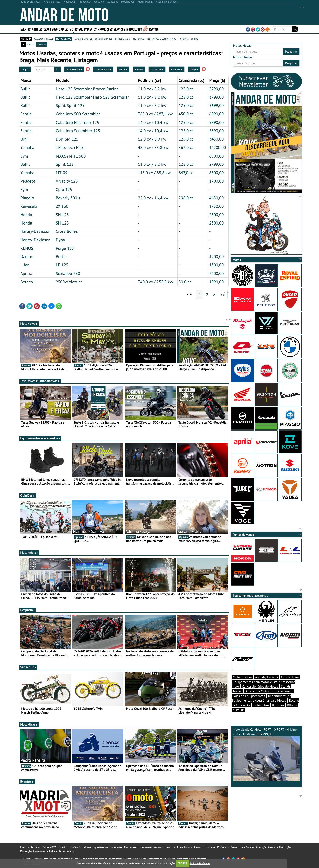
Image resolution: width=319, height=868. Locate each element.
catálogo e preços (44, 39)
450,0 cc (186, 114)
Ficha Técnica (185, 847)
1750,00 (216, 206)
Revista (154, 29)
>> (223, 295)
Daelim (27, 256)
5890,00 (216, 122)
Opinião (64, 29)
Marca (123, 69)
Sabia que (28, 667)
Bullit (25, 89)
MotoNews (29, 324)
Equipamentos (88, 29)
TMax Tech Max (70, 147)
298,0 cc (186, 198)
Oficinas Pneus (283, 691)
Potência (177, 69)
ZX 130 (62, 206)
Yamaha (27, 147)
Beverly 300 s (68, 198)
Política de (200, 863)
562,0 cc (186, 147)
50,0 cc (185, 282)
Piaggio (27, 198)
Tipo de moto (103, 69)
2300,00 (216, 215)
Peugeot (28, 181)
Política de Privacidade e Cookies (236, 847)
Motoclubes (134, 29)
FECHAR (182, 863)
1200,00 (216, 256)
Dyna (60, 240)
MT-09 (62, 173)
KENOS (27, 248)
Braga (194, 69)
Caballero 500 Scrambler (78, 114)
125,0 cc (186, 89)
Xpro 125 (64, 189)
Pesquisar (291, 52)
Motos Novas (290, 677)
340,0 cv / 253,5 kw (155, 282)
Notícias (37, 29)
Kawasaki (29, 206)
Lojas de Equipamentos (249, 696)
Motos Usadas (243, 677)
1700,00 (216, 181)
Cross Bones (67, 231)
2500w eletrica (69, 282)
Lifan (25, 265)
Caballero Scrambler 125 (78, 131)
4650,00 (216, 198)
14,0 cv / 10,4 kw (153, 122)
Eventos (25, 29)
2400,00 (216, 273)
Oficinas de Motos (257, 691)
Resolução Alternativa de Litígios (39, 851)
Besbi (61, 256)
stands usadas (123, 39)
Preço (139, 69)
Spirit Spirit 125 (70, 105)
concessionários (104, 39)
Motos (74, 29)
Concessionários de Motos (260, 686)
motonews (139, 39)
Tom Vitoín (75, 847)
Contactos (169, 847)
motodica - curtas (188, 39)
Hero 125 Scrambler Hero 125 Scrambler (92, 97)
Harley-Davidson (35, 231)
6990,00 (216, 114)
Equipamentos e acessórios (40, 438)
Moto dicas (29, 724)
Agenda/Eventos (267, 677)
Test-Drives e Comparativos (40, 381)
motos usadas (64, 39)
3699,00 (216, 105)
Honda (26, 215)
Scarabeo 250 (68, 273)
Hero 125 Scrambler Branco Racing (87, 89)
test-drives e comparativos (161, 39)
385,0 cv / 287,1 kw (155, 114)
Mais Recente (74, 69)
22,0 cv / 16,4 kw (153, 198)
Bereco (27, 282)
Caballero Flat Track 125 (77, 122)
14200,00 (217, 147)
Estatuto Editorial (205, 847)
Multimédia (29, 553)
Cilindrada (157, 69)
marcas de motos (83, 39)
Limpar (25, 69)
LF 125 (62, 265)
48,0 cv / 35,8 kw (153, 147)
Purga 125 (65, 248)
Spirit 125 (65, 164)
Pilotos (292, 705)
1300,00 (216, 265)
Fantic (26, 114)
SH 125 (62, 215)
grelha (31, 44)
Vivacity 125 (67, 181)
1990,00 (216, 282)
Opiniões (28, 495)
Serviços (119, 29)
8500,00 (216, 173)
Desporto (28, 610)
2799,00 (216, 164)
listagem (42, 44)
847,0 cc (186, 173)
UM (23, 139)
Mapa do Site (66, 851)
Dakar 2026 (51, 29)
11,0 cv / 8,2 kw (152, 89)
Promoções (105, 29)
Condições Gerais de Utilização (273, 847)
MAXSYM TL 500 (71, 156)
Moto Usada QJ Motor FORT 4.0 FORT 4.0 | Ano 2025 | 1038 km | (266, 754)
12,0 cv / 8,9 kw (152, 139)
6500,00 (216, 156)
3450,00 (216, 139)
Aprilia (26, 273)
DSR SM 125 (67, 139)
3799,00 (216, 89)
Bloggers (278, 705)
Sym (24, 156)
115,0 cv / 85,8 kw (154, 173)
